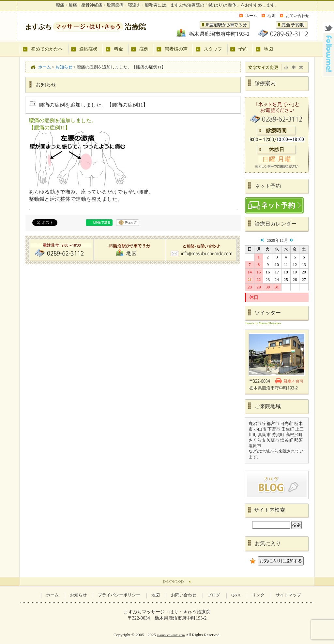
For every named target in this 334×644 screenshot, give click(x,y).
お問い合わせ (297, 16)
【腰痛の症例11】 (49, 128)
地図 (271, 16)
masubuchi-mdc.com (171, 635)
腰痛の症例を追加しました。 (63, 120)
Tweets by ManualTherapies (263, 323)
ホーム (251, 16)
